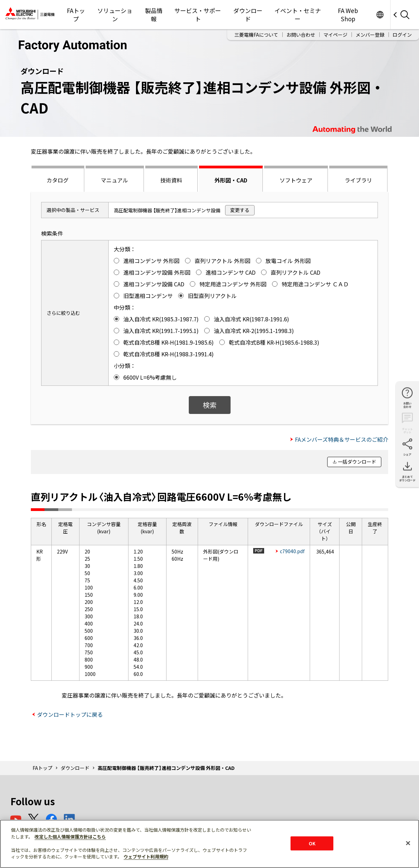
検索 (210, 405)
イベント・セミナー (298, 15)
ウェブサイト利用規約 (146, 857)
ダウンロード (248, 15)
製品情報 (154, 15)
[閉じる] (408, 843)
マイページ (335, 35)
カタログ (58, 180)
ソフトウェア (296, 180)
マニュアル (114, 180)
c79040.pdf (292, 551)
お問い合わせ (301, 35)
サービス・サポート (198, 15)
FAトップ (76, 15)
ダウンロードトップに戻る (70, 714)
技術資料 (171, 180)
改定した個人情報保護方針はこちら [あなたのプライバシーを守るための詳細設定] (70, 837)
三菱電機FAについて (256, 35)
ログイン (402, 35)
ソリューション (115, 15)
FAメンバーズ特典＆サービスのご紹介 (342, 439)
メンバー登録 (370, 35)
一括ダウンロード (357, 462)
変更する (240, 210)
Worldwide (380, 15)
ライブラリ (358, 180)
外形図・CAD (231, 180)
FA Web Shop (348, 15)
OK (312, 843)
